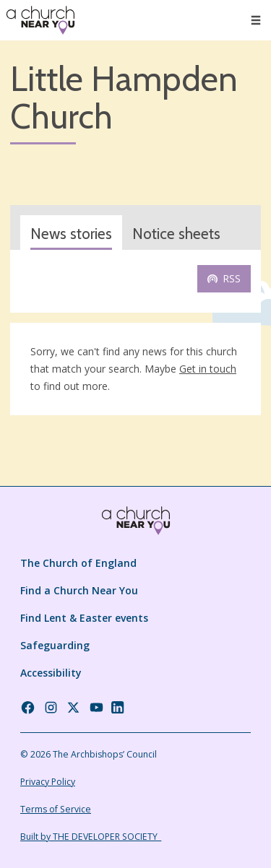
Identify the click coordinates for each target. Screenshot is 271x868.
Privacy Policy (48, 782)
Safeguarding (55, 645)
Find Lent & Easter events (84, 618)
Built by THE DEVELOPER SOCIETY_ (91, 837)
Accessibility (51, 673)
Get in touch (208, 369)
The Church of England (78, 563)
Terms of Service (56, 809)
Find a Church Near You (79, 590)
